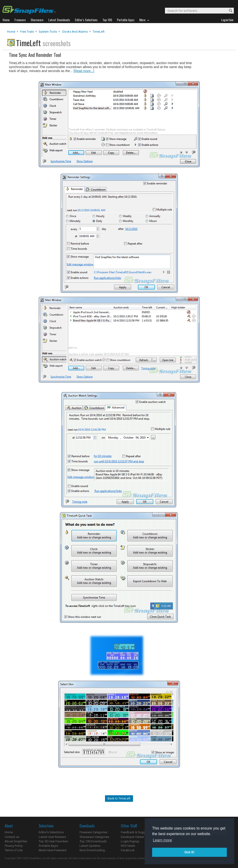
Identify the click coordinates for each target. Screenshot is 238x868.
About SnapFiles (16, 841)
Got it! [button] (189, 852)
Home (11, 32)
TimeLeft (99, 32)
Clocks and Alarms (75, 32)
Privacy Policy (14, 846)
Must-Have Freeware (52, 850)
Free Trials (27, 32)
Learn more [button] (162, 840)
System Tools (48, 32)
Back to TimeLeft (119, 798)
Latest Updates (90, 846)
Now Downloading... (93, 850)
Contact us (12, 837)
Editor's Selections (51, 832)
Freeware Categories (93, 832)
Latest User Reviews (52, 837)
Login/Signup (130, 841)
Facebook (128, 850)
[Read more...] (84, 71)
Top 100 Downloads (93, 841)
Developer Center (132, 837)
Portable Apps (48, 846)
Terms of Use (14, 850)
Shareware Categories (94, 837)
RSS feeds (128, 846)
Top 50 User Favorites (53, 841)
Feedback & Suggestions (138, 832)
